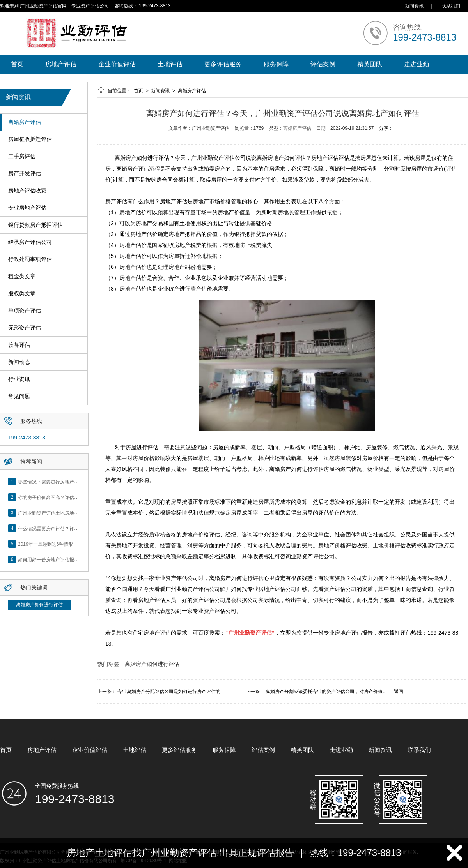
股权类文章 (22, 294)
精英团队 (370, 64)
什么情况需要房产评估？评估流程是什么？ (62, 528)
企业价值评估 (117, 64)
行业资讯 (19, 379)
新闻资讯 (414, 6)
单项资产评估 (25, 311)
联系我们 (451, 6)
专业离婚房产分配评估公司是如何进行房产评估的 (169, 692)
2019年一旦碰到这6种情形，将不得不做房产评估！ (71, 544)
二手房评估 (22, 156)
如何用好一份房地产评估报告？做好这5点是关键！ (71, 559)
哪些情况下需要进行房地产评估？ (53, 482)
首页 (17, 64)
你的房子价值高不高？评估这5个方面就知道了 (66, 497)
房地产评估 (61, 64)
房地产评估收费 (27, 191)
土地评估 (170, 64)
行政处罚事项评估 (30, 259)
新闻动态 (19, 362)
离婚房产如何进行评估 (39, 605)
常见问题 (19, 396)
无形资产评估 (25, 328)
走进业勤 (417, 64)
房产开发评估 (25, 174)
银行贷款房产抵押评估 (35, 225)
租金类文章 (22, 276)
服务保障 (276, 64)
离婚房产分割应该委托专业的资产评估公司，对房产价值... (326, 692)
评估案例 (323, 64)
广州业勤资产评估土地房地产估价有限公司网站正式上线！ (79, 513)
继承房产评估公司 (30, 242)
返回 (399, 692)
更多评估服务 (223, 64)
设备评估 (19, 345)
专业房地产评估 (27, 208)
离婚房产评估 (25, 122)
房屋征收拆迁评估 (30, 139)
